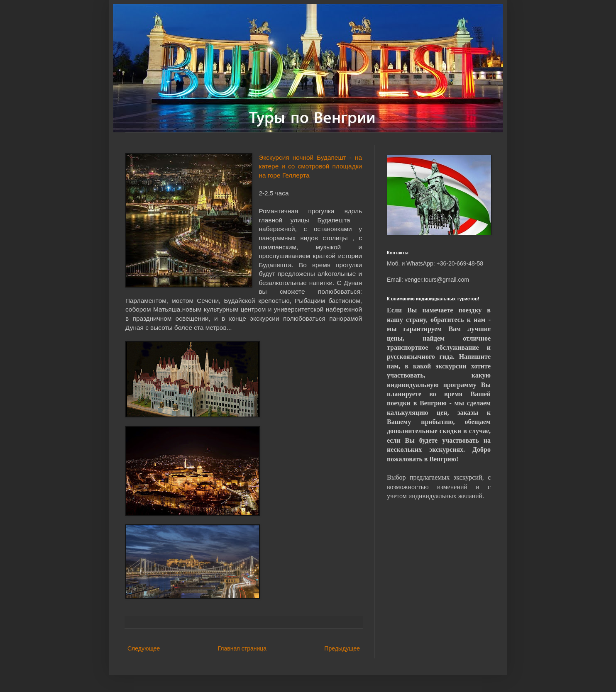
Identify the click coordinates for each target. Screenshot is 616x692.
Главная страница (242, 648)
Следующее (144, 648)
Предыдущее (342, 648)
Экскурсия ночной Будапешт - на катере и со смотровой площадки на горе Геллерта (310, 166)
